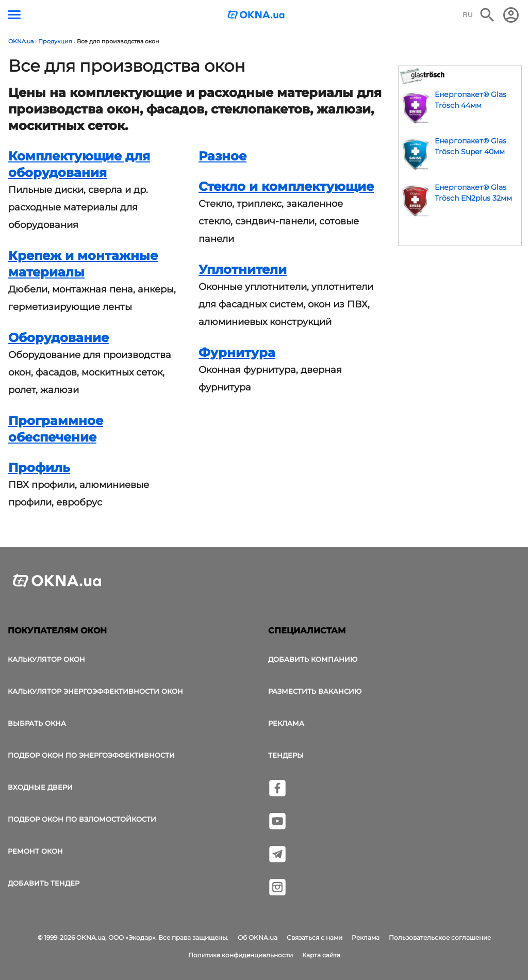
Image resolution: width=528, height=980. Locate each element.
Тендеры (286, 755)
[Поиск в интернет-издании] (487, 15)
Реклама (286, 723)
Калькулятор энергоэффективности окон (95, 691)
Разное (222, 156)
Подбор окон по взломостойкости (82, 819)
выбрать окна (37, 723)
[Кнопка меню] (14, 15)
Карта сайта (321, 955)
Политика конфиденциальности (241, 955)
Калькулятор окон (46, 659)
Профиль (39, 468)
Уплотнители (243, 269)
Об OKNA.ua (258, 937)
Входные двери (40, 787)
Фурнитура (237, 353)
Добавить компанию (313, 659)
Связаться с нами (315, 937)
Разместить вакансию (315, 691)
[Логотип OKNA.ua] (256, 16)
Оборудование (59, 338)
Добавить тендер (44, 883)
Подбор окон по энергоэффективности (91, 755)
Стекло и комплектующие (286, 186)
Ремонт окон (35, 851)
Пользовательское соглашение (440, 937)
